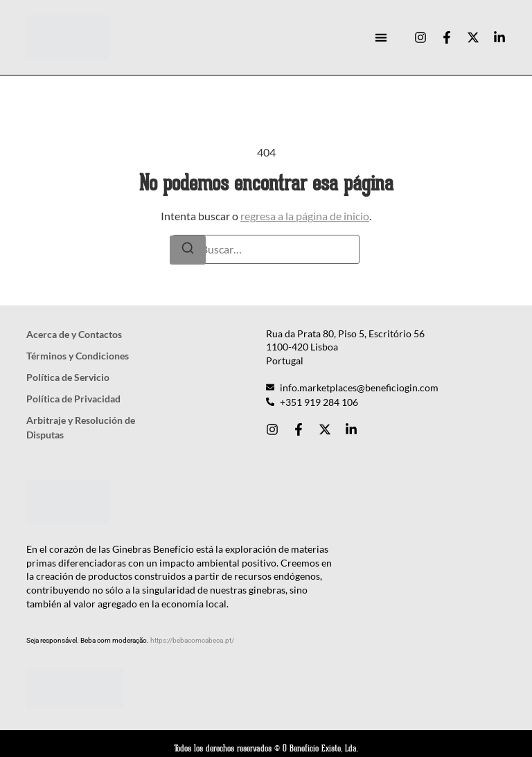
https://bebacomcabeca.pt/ (192, 640)
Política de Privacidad (73, 399)
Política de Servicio (68, 377)
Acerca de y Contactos (74, 334)
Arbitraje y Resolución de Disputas (81, 427)
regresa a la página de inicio (305, 216)
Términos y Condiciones (78, 356)
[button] (381, 38)
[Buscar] (188, 250)
